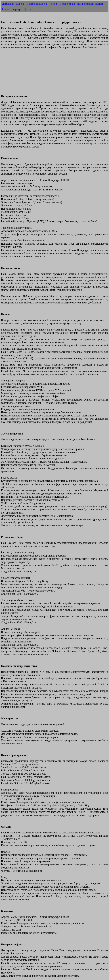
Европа (20, 4)
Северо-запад (67, 4)
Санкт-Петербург (12, 9)
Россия (54, 4)
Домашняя (8, 4)
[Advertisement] (54, 73)
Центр (27, 9)
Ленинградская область (90, 4)
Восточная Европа (37, 4)
